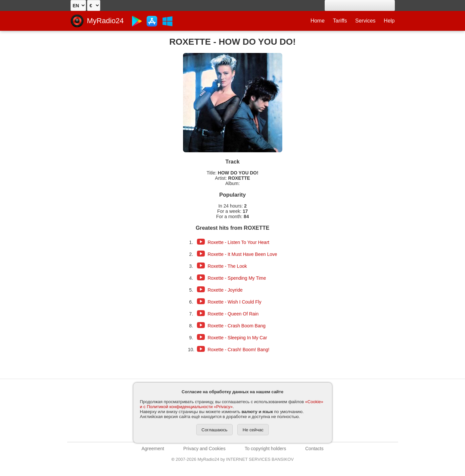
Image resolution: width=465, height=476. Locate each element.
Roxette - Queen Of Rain (233, 314)
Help (389, 21)
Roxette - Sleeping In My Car (237, 338)
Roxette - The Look (227, 266)
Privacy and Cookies (205, 449)
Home (318, 21)
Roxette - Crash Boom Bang (236, 326)
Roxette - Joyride (225, 290)
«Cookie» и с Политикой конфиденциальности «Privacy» (232, 404)
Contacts (314, 449)
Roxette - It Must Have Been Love (242, 254)
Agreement (153, 449)
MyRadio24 (105, 21)
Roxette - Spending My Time (237, 278)
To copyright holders (265, 449)
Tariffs (340, 21)
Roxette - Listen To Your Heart (238, 242)
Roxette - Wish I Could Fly (234, 302)
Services (365, 21)
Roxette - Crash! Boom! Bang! (238, 350)
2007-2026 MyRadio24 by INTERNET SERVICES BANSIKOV (233, 459)
